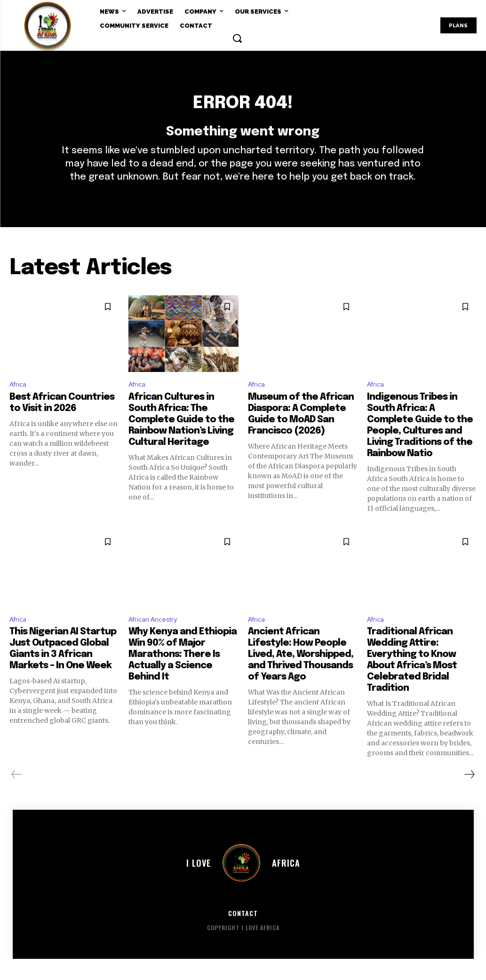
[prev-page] (17, 795)
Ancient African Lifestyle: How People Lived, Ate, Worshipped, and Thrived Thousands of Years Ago (301, 675)
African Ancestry (157, 639)
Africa (20, 402)
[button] (237, 38)
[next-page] (469, 795)
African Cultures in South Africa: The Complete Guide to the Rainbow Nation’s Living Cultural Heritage (181, 439)
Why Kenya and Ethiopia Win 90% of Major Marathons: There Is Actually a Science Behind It (183, 675)
